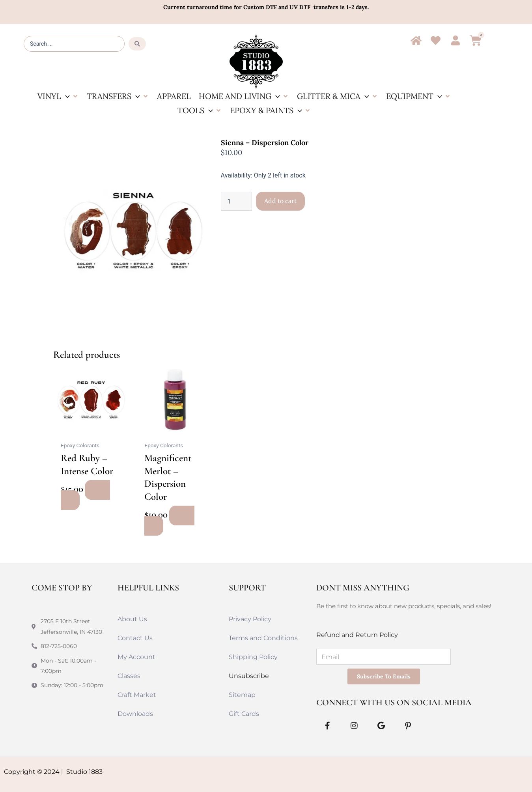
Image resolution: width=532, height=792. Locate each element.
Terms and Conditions (263, 638)
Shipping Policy (253, 657)
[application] (65, 96)
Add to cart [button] (85, 495)
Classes (129, 676)
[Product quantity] (236, 201)
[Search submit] (137, 44)
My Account (136, 657)
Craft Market (137, 695)
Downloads (135, 714)
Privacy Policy (250, 619)
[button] (58, 96)
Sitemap (242, 695)
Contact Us (135, 638)
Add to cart (280, 201)
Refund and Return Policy (357, 635)
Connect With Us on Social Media (394, 702)
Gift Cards (244, 714)
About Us (132, 619)
